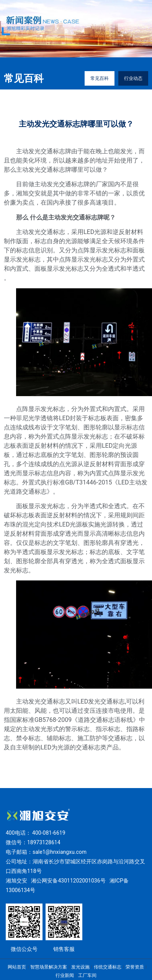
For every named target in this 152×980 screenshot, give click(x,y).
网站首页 (17, 967)
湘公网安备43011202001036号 (68, 881)
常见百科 (100, 78)
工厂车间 (87, 975)
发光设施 (80, 967)
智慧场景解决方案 (49, 967)
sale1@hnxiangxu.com (60, 852)
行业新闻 (65, 975)
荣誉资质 (135, 967)
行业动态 (133, 78)
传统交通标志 (108, 967)
